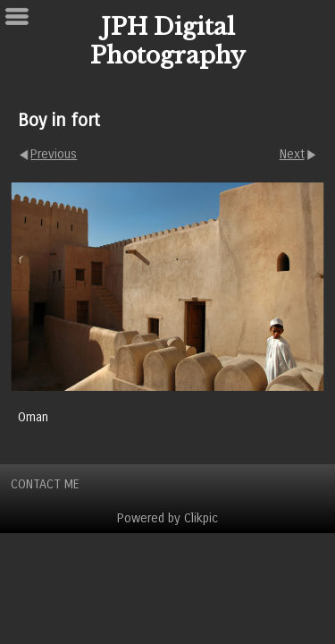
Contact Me (45, 484)
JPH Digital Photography (168, 41)
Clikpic (201, 518)
